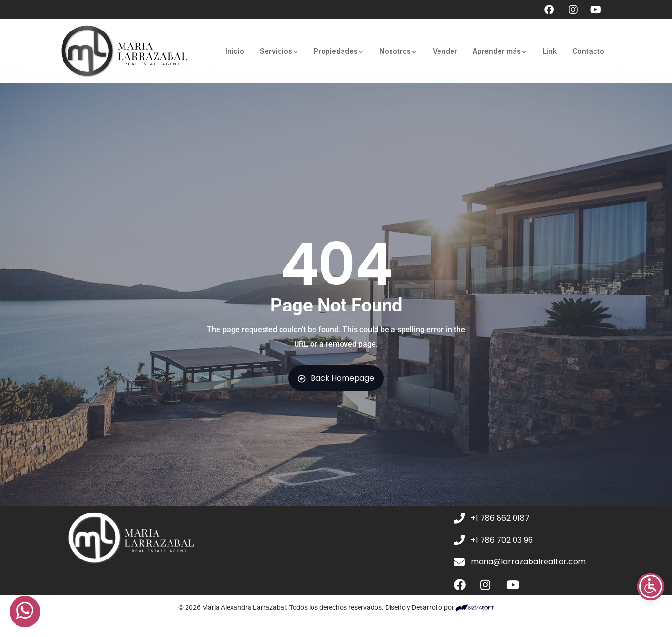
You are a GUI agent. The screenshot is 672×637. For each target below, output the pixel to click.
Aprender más (500, 51)
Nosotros (398, 51)
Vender (445, 51)
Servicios (279, 51)
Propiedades (339, 51)
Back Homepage (336, 378)
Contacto (588, 51)
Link (550, 51)
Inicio (235, 51)
